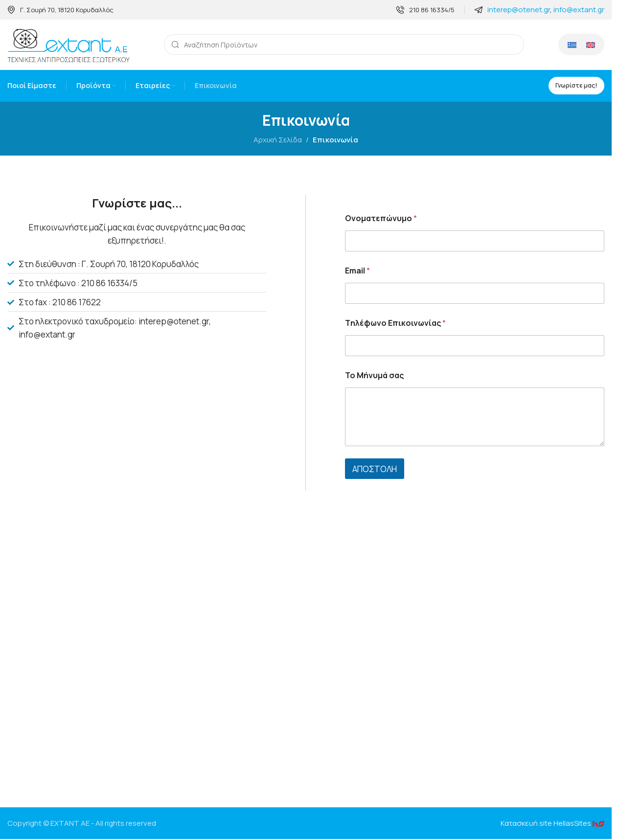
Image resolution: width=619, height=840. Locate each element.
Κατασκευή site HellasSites (552, 824)
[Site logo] (69, 45)
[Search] (344, 45)
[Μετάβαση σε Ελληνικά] (572, 45)
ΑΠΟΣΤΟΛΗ (375, 470)
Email (357, 272)
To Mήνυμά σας (374, 376)
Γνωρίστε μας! (576, 86)
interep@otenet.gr (519, 10)
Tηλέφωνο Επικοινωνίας (395, 324)
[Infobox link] (60, 10)
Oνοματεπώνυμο (381, 219)
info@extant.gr (579, 10)
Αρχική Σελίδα (278, 141)
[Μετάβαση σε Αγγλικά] (591, 45)
